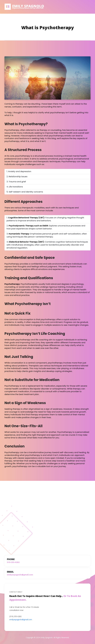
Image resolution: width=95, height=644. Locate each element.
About (42, 19)
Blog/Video (51, 19)
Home (17, 19)
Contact (87, 19)
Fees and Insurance (73, 19)
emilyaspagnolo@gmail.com (21, 619)
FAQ (60, 19)
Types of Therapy (29, 19)
